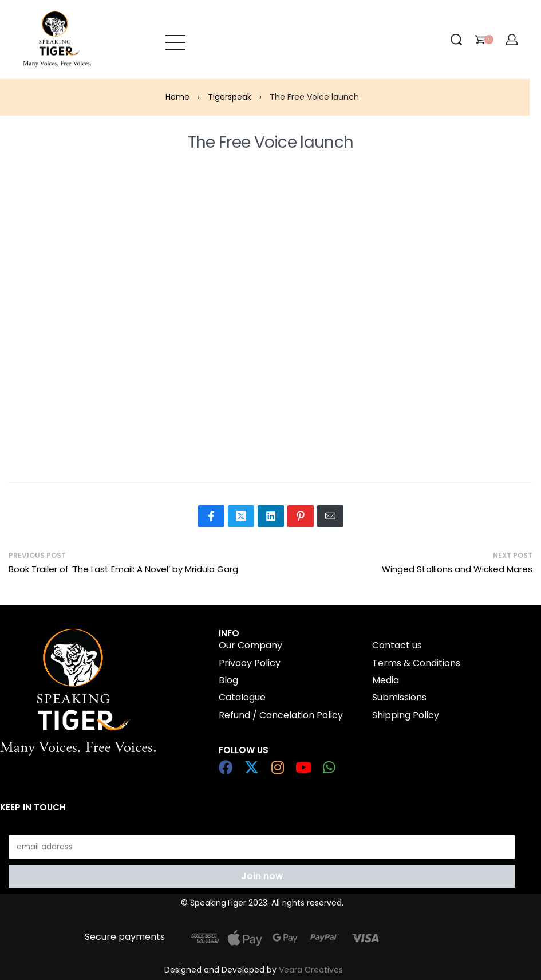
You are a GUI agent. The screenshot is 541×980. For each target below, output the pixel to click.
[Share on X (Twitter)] (241, 516)
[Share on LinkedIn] (271, 516)
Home (177, 97)
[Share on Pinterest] (301, 516)
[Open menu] (175, 40)
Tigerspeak (230, 97)
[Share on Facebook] (211, 516)
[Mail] (330, 516)
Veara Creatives (311, 970)
